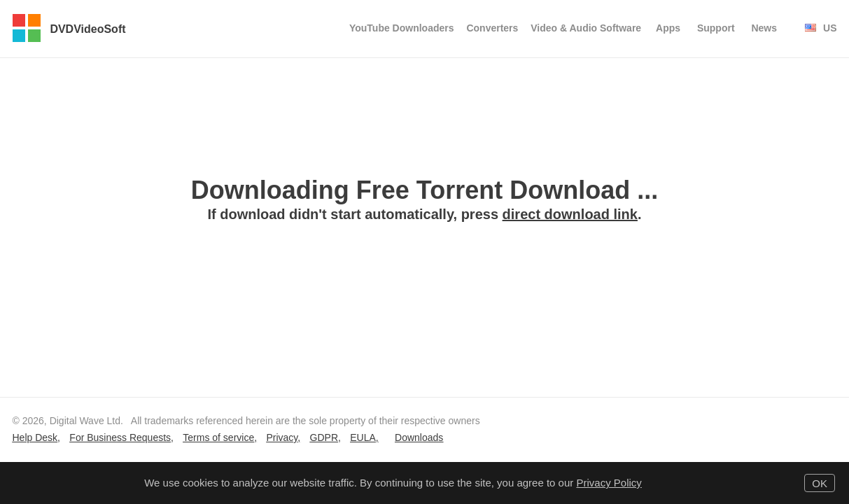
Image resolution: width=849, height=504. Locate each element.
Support (716, 28)
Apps (668, 28)
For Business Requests (120, 437)
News (764, 28)
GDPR (324, 437)
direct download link (570, 214)
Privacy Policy (609, 483)
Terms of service (218, 437)
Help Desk (35, 437)
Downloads (419, 437)
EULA (363, 437)
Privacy (282, 437)
